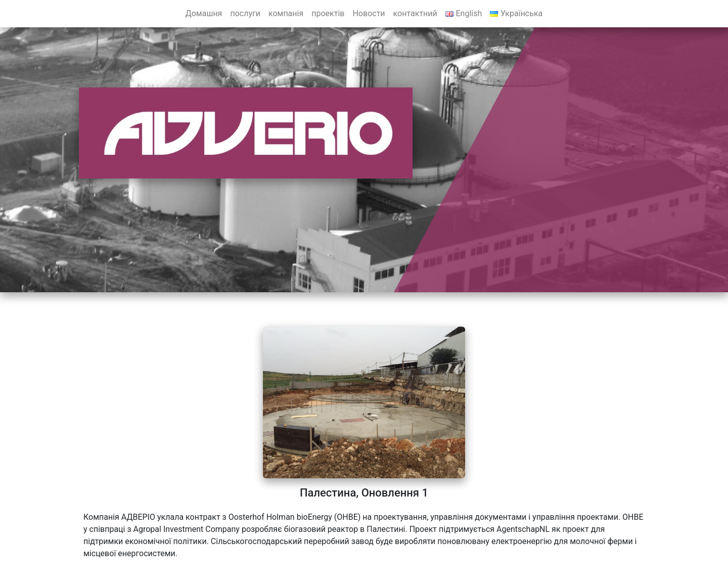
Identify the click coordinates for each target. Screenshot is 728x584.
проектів (328, 13)
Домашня (204, 13)
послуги (245, 13)
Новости (369, 13)
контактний (415, 13)
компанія (286, 13)
